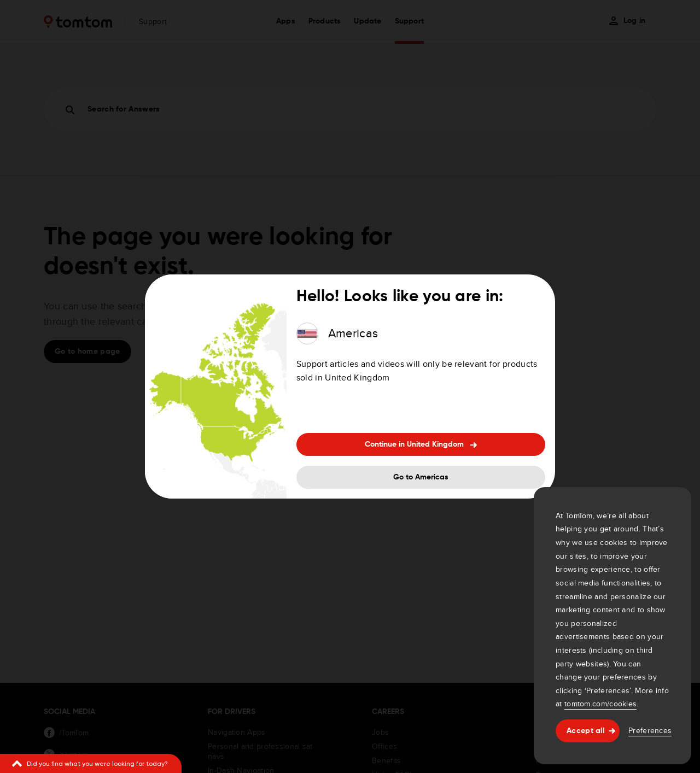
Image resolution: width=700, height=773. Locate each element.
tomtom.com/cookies (600, 704)
